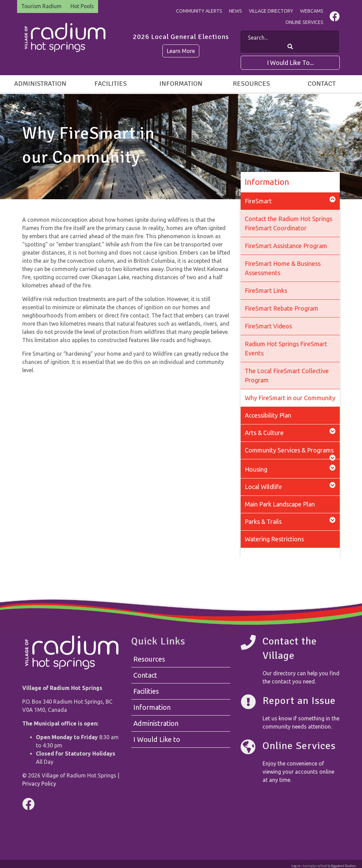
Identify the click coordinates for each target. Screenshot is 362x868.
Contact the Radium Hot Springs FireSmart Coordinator (289, 223)
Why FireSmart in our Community (290, 398)
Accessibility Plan (268, 415)
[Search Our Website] (290, 46)
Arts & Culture (290, 432)
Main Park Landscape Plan (280, 504)
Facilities (111, 84)
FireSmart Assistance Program (286, 246)
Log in (296, 866)
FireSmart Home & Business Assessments (283, 268)
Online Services (304, 22)
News (236, 11)
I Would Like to (157, 740)
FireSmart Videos (268, 326)
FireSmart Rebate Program (281, 308)
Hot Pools (84, 6)
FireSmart (290, 200)
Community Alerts (199, 11)
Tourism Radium (42, 6)
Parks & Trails (290, 521)
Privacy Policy (39, 784)
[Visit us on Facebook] (335, 18)
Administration (40, 84)
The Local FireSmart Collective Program (287, 375)
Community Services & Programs (290, 453)
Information (181, 84)
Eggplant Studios (344, 866)
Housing (290, 469)
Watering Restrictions (274, 539)
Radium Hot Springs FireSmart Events (286, 348)
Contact (322, 84)
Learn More (181, 51)
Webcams (312, 11)
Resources (251, 84)
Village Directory (271, 11)
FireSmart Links (266, 290)
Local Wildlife (290, 486)
